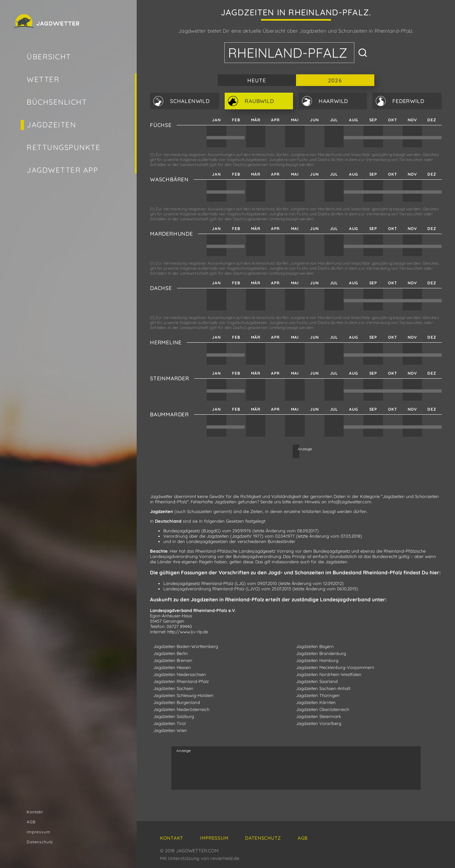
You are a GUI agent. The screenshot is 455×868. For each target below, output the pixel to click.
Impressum (38, 832)
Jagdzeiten (51, 125)
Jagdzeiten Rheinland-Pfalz (181, 681)
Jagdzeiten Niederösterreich (181, 709)
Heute (257, 80)
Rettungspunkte (64, 147)
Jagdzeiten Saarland (317, 681)
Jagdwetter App (62, 170)
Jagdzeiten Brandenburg (321, 653)
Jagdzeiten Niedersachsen (180, 674)
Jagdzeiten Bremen (173, 660)
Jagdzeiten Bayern (315, 646)
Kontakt (35, 812)
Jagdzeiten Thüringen (318, 695)
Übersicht (49, 57)
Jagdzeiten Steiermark (318, 716)
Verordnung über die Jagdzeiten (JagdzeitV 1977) (213, 536)
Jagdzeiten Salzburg (174, 716)
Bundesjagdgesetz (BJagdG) (192, 531)
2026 (335, 80)
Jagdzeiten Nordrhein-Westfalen (329, 674)
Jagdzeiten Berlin (171, 653)
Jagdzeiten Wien (170, 730)
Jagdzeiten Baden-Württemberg (186, 646)
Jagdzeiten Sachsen (173, 688)
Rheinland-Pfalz (288, 53)
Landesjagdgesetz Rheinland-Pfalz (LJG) (204, 583)
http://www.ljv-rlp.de (188, 632)
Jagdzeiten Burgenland (177, 702)
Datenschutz (40, 842)
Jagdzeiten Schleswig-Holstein (183, 695)
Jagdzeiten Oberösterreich (322, 709)
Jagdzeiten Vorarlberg (319, 723)
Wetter (43, 79)
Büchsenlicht (57, 102)
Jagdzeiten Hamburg (317, 660)
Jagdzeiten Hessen (172, 667)
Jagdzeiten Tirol (169, 723)
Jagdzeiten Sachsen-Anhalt (323, 688)
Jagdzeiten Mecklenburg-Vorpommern (335, 667)
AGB (31, 822)
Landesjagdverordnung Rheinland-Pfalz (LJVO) (212, 589)
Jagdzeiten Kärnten (316, 702)
